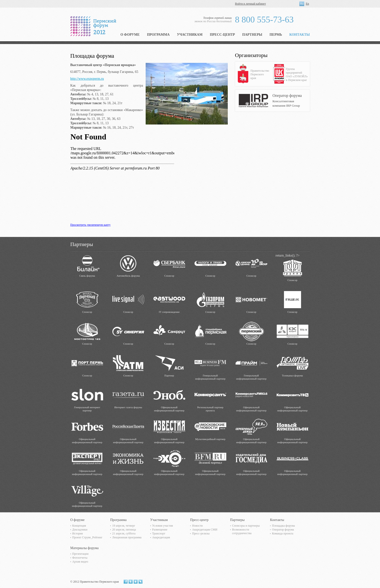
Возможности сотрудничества (242, 531)
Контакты (300, 35)
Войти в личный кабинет (251, 4)
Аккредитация (161, 537)
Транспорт (159, 533)
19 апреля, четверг (124, 526)
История (78, 533)
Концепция (79, 526)
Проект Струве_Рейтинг (87, 537)
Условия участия (163, 526)
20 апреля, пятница (124, 530)
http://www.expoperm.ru (87, 79)
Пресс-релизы (201, 533)
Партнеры (252, 35)
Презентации (81, 554)
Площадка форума (283, 526)
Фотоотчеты (80, 558)
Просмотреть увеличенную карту (91, 225)
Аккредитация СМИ (205, 530)
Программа (158, 35)
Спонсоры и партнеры (246, 526)
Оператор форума (283, 530)
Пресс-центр (223, 35)
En (307, 4)
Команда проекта (283, 533)
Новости (197, 526)
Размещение (160, 530)
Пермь (276, 35)
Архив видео (80, 562)
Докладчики (80, 530)
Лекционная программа (127, 537)
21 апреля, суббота (124, 533)
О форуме (130, 35)
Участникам (190, 35)
